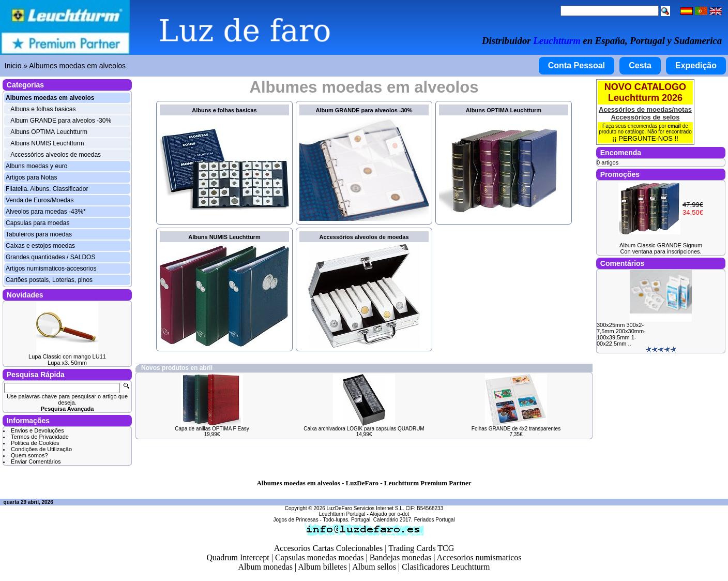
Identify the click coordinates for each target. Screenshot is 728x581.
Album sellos (374, 567)
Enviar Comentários (36, 461)
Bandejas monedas (401, 557)
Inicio (13, 66)
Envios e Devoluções (37, 430)
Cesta (640, 65)
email (674, 126)
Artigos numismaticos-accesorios (51, 269)
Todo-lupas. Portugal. (347, 520)
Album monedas (266, 567)
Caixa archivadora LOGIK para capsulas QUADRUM (364, 429)
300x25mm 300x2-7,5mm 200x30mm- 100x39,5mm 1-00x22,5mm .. (621, 334)
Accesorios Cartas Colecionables (329, 548)
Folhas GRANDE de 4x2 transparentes (516, 429)
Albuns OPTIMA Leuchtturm (49, 132)
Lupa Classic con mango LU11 (67, 356)
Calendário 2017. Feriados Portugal (414, 520)
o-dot (403, 514)
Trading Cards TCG (421, 548)
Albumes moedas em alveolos (77, 66)
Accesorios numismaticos (479, 557)
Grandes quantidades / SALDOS (50, 257)
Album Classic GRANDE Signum (661, 245)
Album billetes (322, 567)
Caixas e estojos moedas (40, 246)
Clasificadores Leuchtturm (446, 567)
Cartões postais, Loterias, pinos (49, 280)
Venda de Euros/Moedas (40, 200)
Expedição (696, 65)
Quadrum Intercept (238, 557)
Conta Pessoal (577, 65)
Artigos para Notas (31, 177)
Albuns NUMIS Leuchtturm (47, 143)
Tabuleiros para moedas (39, 234)
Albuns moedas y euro (36, 166)
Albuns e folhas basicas (43, 109)
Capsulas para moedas (37, 223)
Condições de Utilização (41, 449)
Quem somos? (29, 455)
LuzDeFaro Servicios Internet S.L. (366, 508)
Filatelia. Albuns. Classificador (47, 189)
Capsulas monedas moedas (320, 557)
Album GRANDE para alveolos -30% (61, 121)
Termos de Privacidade (40, 437)
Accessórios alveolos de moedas (56, 155)
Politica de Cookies (35, 443)
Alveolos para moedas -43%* (46, 212)
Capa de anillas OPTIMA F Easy (212, 429)
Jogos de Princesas (295, 520)
